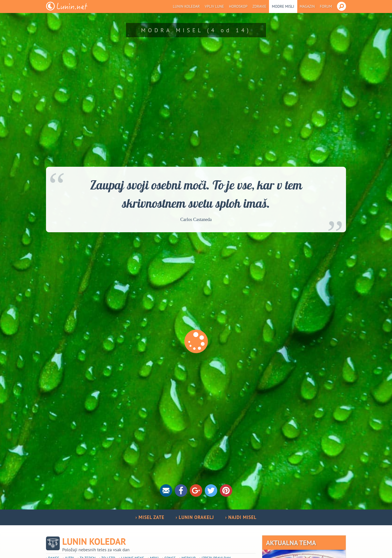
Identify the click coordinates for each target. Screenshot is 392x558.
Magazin (307, 6)
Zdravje (259, 6)
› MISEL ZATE (150, 517)
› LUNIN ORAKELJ (195, 517)
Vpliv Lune (214, 6)
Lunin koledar (186, 6)
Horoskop (238, 6)
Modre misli (283, 6)
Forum (326, 6)
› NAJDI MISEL (241, 517)
